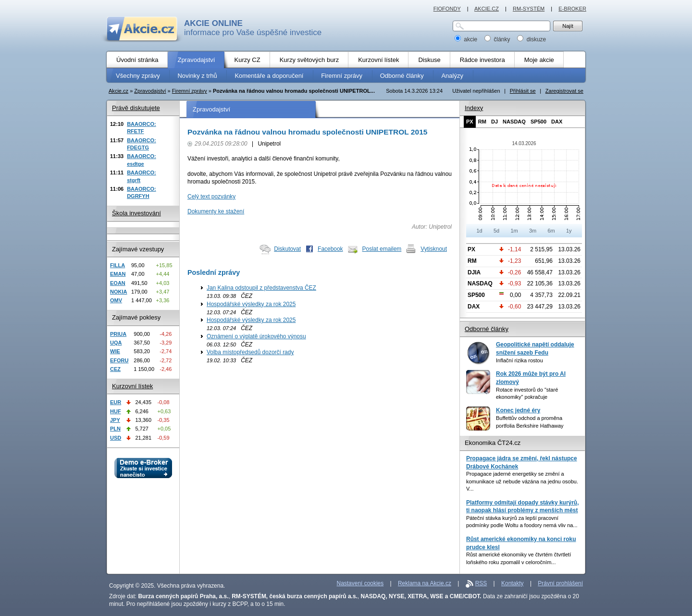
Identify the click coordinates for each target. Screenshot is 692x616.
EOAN (118, 283)
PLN (115, 429)
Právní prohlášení (560, 583)
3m (533, 231)
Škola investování (136, 213)
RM (482, 122)
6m (551, 231)
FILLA (117, 265)
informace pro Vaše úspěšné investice (253, 28)
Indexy (474, 108)
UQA (116, 343)
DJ (494, 122)
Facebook (330, 249)
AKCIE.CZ (487, 9)
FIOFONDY (447, 9)
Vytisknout (434, 249)
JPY (115, 420)
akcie (467, 39)
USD (116, 438)
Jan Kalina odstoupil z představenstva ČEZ (261, 288)
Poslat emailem (382, 249)
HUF (116, 411)
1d (479, 231)
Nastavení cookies (360, 583)
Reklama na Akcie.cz (425, 583)
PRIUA (118, 334)
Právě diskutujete (136, 108)
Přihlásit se (523, 91)
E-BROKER (572, 9)
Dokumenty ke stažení (216, 211)
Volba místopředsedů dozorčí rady (250, 352)
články (498, 39)
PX (470, 122)
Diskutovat (287, 249)
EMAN (118, 274)
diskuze (531, 39)
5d (496, 231)
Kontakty (513, 583)
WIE (115, 351)
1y (569, 231)
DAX (557, 122)
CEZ (115, 369)
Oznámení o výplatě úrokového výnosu (256, 336)
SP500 (538, 122)
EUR (116, 402)
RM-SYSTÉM (529, 9)
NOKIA (118, 292)
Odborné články (487, 329)
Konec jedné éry (518, 410)
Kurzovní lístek (132, 386)
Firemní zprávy (190, 91)
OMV (116, 300)
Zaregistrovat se (564, 91)
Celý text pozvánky (211, 197)
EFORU (119, 360)
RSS (481, 583)
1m (514, 231)
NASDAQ (514, 122)
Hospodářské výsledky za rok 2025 (251, 304)
